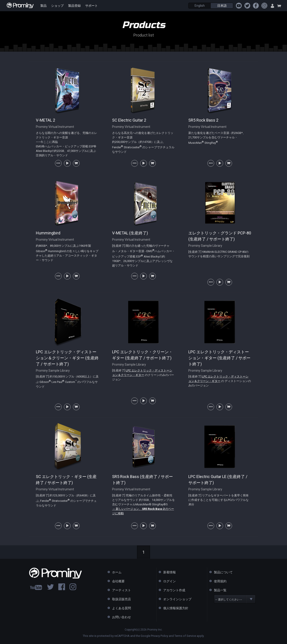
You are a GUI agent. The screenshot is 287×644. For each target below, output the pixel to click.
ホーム (117, 572)
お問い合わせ (122, 617)
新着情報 (170, 572)
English (200, 6)
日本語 (222, 6)
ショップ (57, 6)
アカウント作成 (174, 590)
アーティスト (122, 590)
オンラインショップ (177, 599)
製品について (223, 572)
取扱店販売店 (122, 599)
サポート (91, 6)
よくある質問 (122, 608)
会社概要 (118, 581)
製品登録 (74, 6)
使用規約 (220, 581)
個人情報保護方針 (176, 608)
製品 (43, 6)
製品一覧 (220, 590)
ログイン (170, 581)
